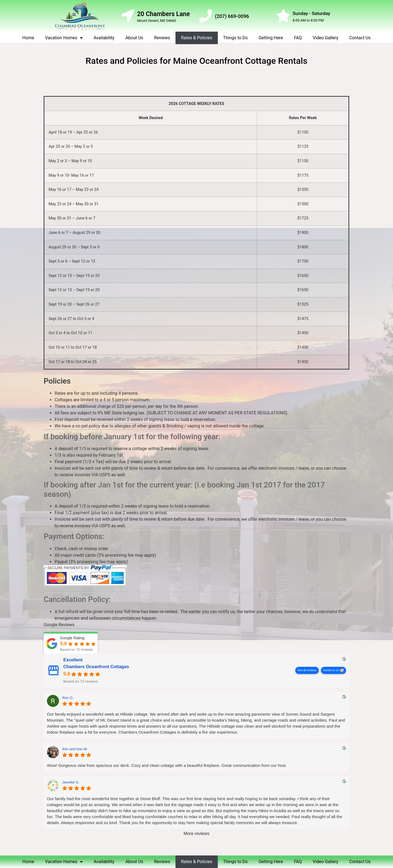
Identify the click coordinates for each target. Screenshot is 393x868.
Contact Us (360, 38)
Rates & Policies (196, 38)
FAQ (298, 38)
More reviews (196, 834)
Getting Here (271, 38)
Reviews (162, 38)
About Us (134, 38)
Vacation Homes (64, 38)
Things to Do (236, 38)
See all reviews (307, 670)
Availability (104, 38)
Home (28, 38)
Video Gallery (326, 38)
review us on (331, 670)
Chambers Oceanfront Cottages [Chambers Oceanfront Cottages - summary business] (96, 667)
